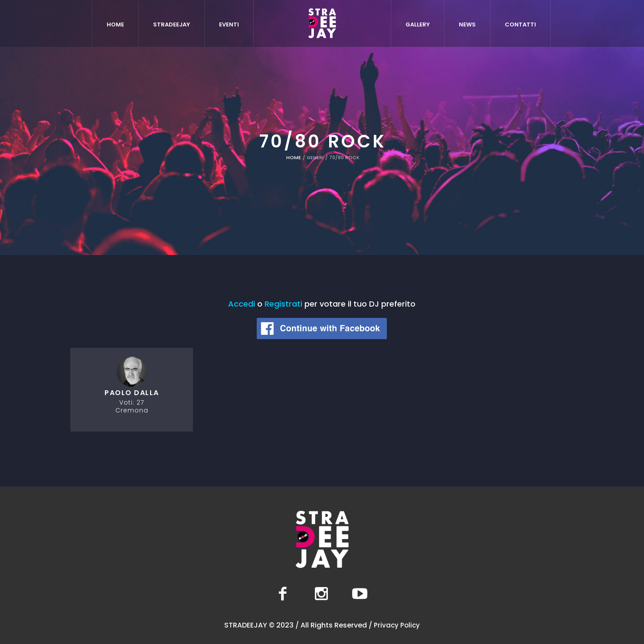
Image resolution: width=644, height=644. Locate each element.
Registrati (283, 304)
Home (294, 157)
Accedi (242, 304)
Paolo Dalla (132, 393)
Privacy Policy (397, 625)
